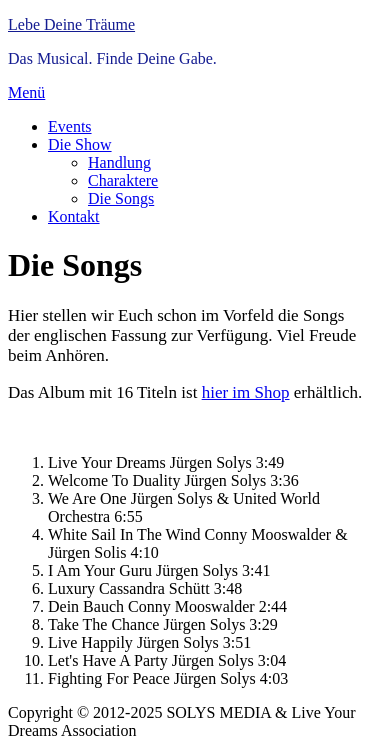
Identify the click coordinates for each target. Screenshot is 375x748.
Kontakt (74, 216)
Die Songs (121, 198)
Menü (26, 92)
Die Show (80, 144)
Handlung (119, 162)
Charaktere (123, 180)
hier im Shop (246, 392)
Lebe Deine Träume (71, 24)
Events (70, 126)
